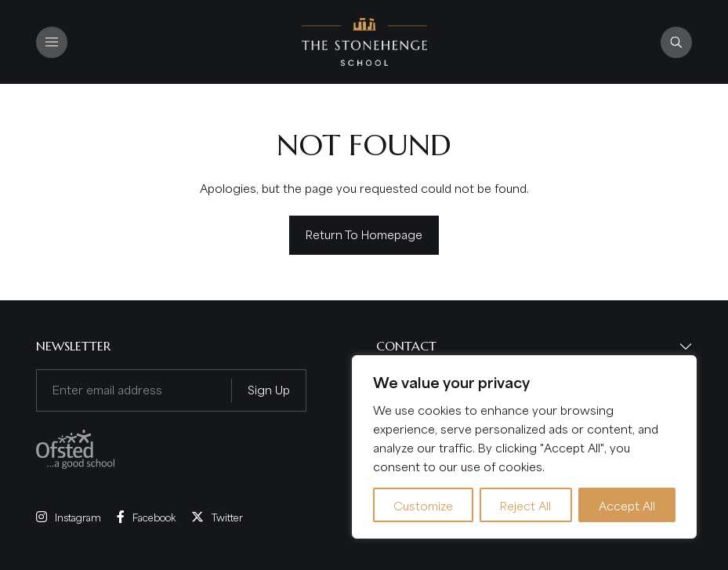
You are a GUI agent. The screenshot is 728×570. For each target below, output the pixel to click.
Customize (423, 505)
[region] (524, 447)
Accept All (627, 505)
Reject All (525, 505)
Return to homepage (364, 234)
